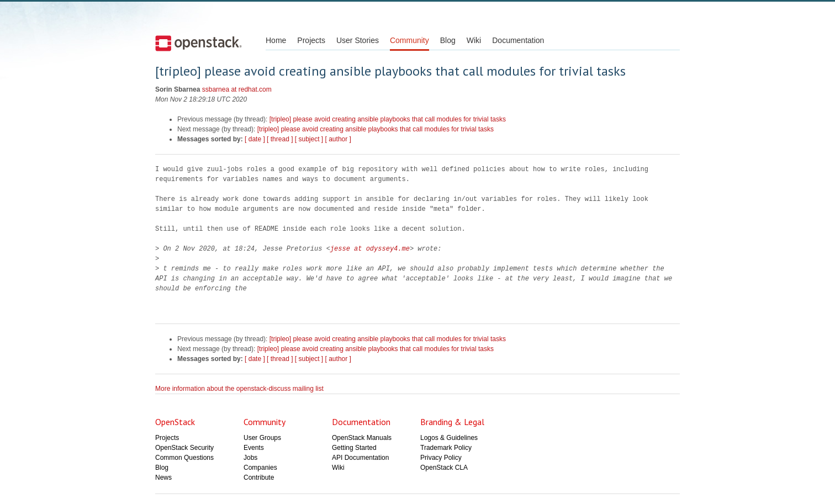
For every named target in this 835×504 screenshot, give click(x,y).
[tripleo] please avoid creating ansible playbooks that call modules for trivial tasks (388, 119)
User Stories (358, 40)
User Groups (262, 438)
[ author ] (338, 139)
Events (254, 448)
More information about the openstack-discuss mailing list (239, 389)
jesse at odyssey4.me (370, 249)
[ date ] (255, 139)
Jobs (250, 458)
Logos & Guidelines (449, 438)
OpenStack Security (184, 448)
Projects (311, 40)
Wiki (474, 40)
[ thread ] (280, 139)
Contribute (259, 478)
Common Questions (184, 458)
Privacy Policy (441, 458)
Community (409, 40)
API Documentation (360, 458)
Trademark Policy (446, 448)
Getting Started (354, 448)
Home (276, 40)
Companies (260, 468)
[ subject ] (309, 139)
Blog (448, 40)
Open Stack (199, 43)
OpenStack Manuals (362, 438)
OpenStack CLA (444, 468)
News (163, 478)
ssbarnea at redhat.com (237, 89)
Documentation (518, 40)
